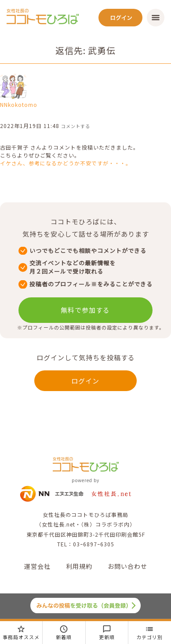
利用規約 (79, 566)
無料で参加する (85, 310)
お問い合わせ (127, 566)
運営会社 (37, 566)
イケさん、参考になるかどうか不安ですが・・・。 (66, 163)
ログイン (85, 381)
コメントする (76, 126)
